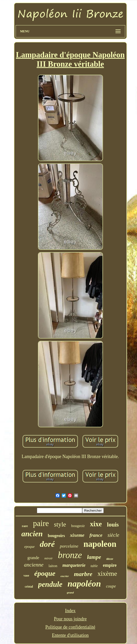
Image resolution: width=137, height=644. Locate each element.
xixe (96, 524)
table (94, 566)
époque (45, 573)
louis (113, 525)
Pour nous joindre (70, 619)
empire (110, 565)
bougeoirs (56, 536)
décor (110, 559)
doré (47, 544)
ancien (32, 534)
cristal (29, 587)
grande (33, 558)
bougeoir (78, 526)
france (96, 535)
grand (70, 592)
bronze (70, 555)
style (60, 524)
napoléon (84, 584)
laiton (53, 566)
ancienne (34, 565)
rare (25, 526)
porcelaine (69, 546)
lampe (94, 557)
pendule (50, 584)
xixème (107, 574)
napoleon (100, 544)
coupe (111, 586)
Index (70, 611)
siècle (113, 535)
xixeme (77, 535)
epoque (29, 547)
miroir (49, 558)
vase (26, 576)
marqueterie (74, 565)
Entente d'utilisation (70, 635)
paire (41, 523)
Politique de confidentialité (70, 627)
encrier (65, 576)
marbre (83, 574)
